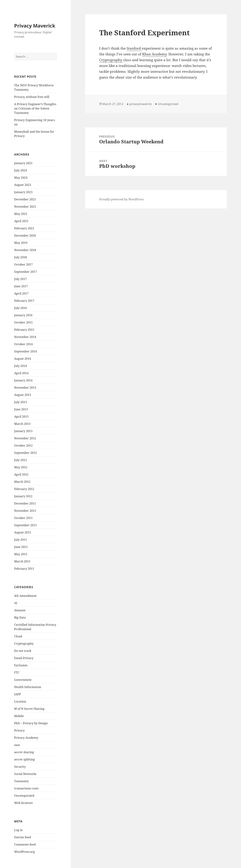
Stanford (134, 48)
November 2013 (25, 388)
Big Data (20, 617)
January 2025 (23, 163)
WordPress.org (24, 852)
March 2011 (22, 561)
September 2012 (25, 453)
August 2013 (23, 395)
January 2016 (23, 315)
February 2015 (24, 330)
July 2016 (20, 308)
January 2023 (23, 192)
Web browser (24, 803)
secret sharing (24, 752)
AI (16, 603)
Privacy (19, 730)
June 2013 (21, 409)
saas (17, 745)
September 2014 (25, 351)
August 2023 (23, 185)
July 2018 (20, 257)
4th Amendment (25, 596)
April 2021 (21, 221)
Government (23, 680)
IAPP (17, 694)
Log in (18, 830)
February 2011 (24, 569)
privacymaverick (141, 104)
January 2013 (23, 431)
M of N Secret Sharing (29, 709)
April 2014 (21, 373)
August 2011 (23, 532)
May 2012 (21, 467)
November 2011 (25, 511)
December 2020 (25, 236)
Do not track (23, 651)
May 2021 (21, 214)
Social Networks (25, 774)
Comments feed (25, 844)
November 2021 (25, 207)
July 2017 (20, 279)
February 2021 (24, 228)
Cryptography (24, 644)
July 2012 (20, 460)
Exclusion (21, 665)
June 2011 (21, 547)
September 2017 (25, 272)
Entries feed (23, 837)
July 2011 (20, 540)
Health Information (28, 687)
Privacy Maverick (35, 26)
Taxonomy (21, 781)
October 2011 (23, 518)
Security (20, 767)
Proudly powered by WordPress (121, 199)
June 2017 (21, 286)
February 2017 (24, 301)
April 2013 (21, 417)
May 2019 (21, 243)
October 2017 (23, 264)
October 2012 (23, 445)
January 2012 (23, 496)
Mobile (19, 716)
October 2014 (23, 344)
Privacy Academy (26, 738)
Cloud (18, 636)
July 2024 (20, 170)
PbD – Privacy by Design (31, 723)
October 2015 (23, 322)
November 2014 (25, 337)
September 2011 (25, 525)
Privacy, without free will (32, 97)
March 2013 (22, 424)
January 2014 (23, 380)
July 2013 (20, 402)
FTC (17, 672)
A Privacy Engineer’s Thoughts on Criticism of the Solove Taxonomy (35, 108)
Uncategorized (24, 796)
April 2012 (21, 474)
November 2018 (25, 250)
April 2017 (21, 293)
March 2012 (22, 482)
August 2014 (23, 359)
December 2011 (25, 503)
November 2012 (25, 438)
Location (20, 701)
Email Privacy (24, 658)
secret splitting (24, 759)
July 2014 (20, 366)
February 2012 (24, 489)
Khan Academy (154, 54)
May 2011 (21, 554)
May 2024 (21, 178)
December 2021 (25, 199)
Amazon (20, 610)
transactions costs (26, 788)
